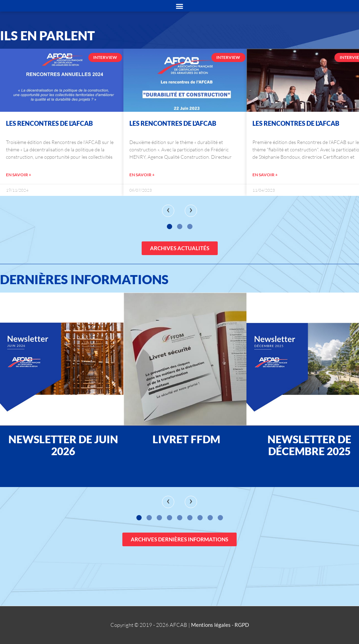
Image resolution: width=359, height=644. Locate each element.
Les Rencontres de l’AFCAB (49, 123)
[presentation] (168, 211)
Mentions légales (211, 625)
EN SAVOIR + (19, 175)
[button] (170, 227)
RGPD (242, 625)
